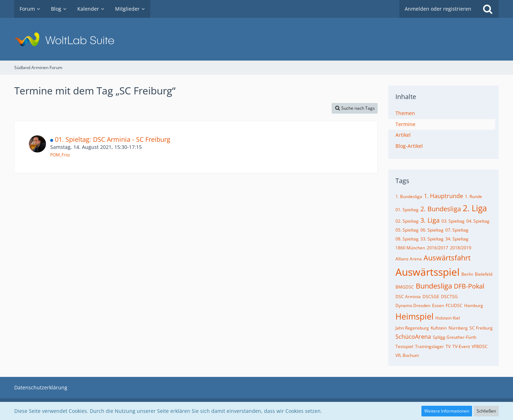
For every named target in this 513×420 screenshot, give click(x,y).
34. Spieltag (457, 239)
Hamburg (474, 305)
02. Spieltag (407, 221)
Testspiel (404, 346)
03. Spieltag (453, 221)
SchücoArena (413, 337)
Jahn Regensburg (412, 328)
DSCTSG (449, 297)
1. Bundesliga (409, 196)
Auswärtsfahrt (447, 258)
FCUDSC (454, 305)
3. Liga (430, 220)
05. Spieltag (407, 230)
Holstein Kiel (448, 318)
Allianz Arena (409, 259)
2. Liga (475, 208)
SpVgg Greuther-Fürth (455, 337)
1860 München (410, 248)
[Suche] (488, 9)
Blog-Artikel (409, 146)
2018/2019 (461, 248)
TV (448, 346)
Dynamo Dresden (413, 305)
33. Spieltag (432, 239)
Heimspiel (414, 316)
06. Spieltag (432, 230)
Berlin (467, 274)
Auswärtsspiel (427, 272)
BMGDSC (405, 287)
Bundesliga (434, 286)
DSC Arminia (408, 297)
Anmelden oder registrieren (438, 9)
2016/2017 (437, 248)
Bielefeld (484, 274)
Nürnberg (458, 328)
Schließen (486, 411)
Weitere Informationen (447, 411)
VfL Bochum (407, 355)
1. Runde (473, 196)
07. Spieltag (457, 230)
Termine (405, 124)
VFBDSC (480, 346)
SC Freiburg (481, 328)
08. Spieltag (407, 239)
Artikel (403, 135)
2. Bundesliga (441, 209)
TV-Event (461, 346)
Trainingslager (429, 346)
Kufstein (439, 328)
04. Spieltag (478, 221)
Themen (405, 113)
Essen (438, 305)
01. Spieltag (407, 210)
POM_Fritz (60, 155)
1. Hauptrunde (444, 196)
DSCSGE (431, 297)
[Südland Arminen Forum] (256, 39)
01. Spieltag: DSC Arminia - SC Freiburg (113, 139)
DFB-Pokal (469, 286)
